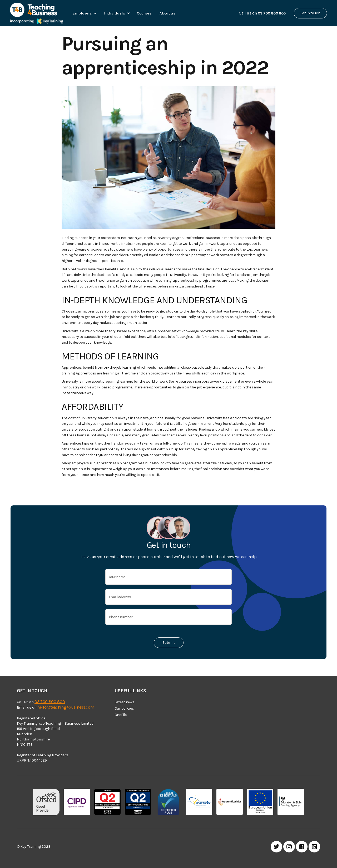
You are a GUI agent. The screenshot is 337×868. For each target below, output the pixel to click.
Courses (144, 13)
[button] (84, 13)
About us (167, 13)
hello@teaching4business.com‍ (66, 707)
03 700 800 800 (50, 702)
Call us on (262, 13)
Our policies (124, 708)
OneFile (121, 715)
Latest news (125, 702)
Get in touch (310, 13)
